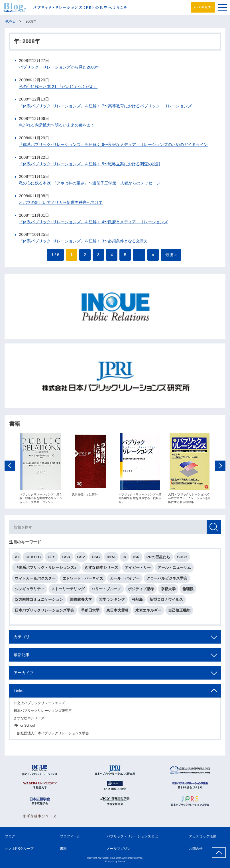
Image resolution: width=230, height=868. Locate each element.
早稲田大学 (90, 612)
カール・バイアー (125, 580)
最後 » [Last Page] (171, 255)
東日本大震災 (117, 612)
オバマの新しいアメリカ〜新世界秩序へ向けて (61, 202)
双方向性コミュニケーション (39, 601)
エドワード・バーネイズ (83, 580)
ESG (96, 559)
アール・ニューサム (174, 569)
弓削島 (137, 601)
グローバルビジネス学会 (167, 580)
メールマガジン (203, 7)
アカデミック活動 (203, 836)
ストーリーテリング (68, 591)
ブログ (10, 836)
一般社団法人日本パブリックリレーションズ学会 (51, 735)
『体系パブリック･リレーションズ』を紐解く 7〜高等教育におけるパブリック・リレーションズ (105, 106)
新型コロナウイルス (166, 601)
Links (19, 693)
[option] (41, 471)
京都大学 (168, 591)
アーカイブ (24, 675)
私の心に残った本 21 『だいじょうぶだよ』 (58, 87)
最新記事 (22, 657)
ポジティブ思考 (141, 591)
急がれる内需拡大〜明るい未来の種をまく (57, 125)
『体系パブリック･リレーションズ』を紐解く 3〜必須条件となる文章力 (83, 241)
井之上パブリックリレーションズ (39, 705)
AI (17, 559)
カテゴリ (22, 639)
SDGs (182, 559)
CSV (81, 559)
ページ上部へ (219, 853)
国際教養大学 (81, 601)
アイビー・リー (138, 569)
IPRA (111, 559)
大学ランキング (112, 601)
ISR (136, 559)
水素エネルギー (148, 612)
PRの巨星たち (158, 559)
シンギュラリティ (30, 591)
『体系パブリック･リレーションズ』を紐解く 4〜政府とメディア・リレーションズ (93, 222)
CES (51, 559)
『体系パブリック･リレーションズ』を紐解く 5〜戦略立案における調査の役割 (89, 164)
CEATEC (33, 559)
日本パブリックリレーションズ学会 (44, 612)
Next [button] (220, 468)
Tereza (121, 861)
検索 (214, 529)
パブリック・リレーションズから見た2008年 (59, 67)
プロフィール (70, 836)
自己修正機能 (179, 612)
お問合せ (196, 849)
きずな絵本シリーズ (101, 569)
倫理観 (188, 591)
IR (124, 559)
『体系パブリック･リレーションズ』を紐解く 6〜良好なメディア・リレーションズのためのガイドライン (113, 144)
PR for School (24, 728)
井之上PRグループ (19, 849)
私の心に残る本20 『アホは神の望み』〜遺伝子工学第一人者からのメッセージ (89, 183)
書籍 (63, 849)
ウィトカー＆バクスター (35, 580)
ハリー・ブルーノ (106, 591)
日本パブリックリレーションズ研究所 (43, 712)
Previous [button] (10, 468)
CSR (66, 559)
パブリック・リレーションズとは (132, 836)
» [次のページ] (153, 255)
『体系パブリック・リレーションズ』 (46, 569)
